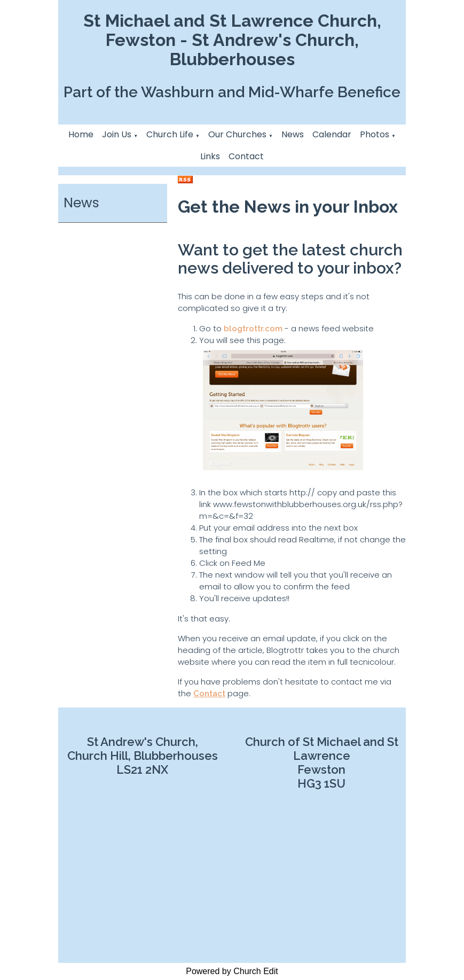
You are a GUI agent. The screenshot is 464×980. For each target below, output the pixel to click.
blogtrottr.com (253, 329)
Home (81, 134)
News (293, 134)
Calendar (332, 134)
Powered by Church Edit (232, 971)
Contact (246, 156)
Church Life (170, 134)
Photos (375, 134)
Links (210, 156)
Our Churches (237, 134)
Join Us (117, 134)
